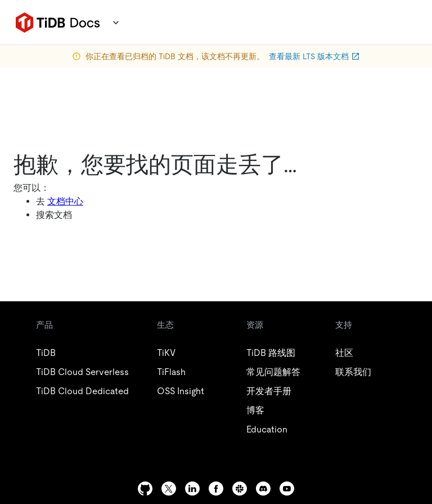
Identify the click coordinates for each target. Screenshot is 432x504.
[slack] (240, 489)
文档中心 (65, 201)
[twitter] (169, 489)
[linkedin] (192, 489)
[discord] (263, 489)
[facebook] (216, 489)
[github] (145, 489)
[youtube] (287, 489)
